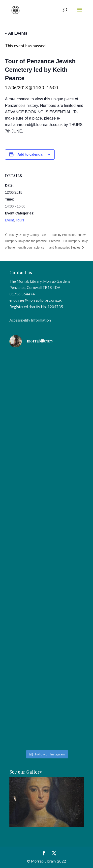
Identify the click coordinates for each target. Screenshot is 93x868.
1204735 (55, 307)
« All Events (16, 33)
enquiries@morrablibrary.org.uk (35, 300)
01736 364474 (22, 294)
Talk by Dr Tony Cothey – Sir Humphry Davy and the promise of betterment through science (26, 241)
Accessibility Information (30, 320)
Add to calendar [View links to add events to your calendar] (31, 154)
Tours (20, 220)
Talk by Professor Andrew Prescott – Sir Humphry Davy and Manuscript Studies (69, 241)
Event (9, 220)
